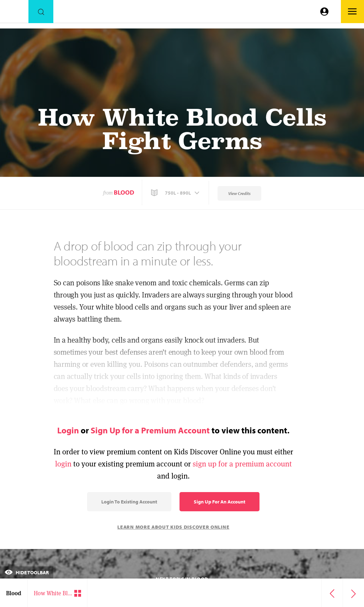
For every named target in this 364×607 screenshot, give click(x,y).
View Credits (239, 193)
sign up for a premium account (242, 464)
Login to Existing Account (129, 502)
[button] (176, 193)
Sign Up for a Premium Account (150, 430)
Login (68, 430)
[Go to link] (14, 13)
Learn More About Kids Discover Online (173, 527)
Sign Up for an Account (220, 502)
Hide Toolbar (27, 572)
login (63, 464)
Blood (124, 192)
